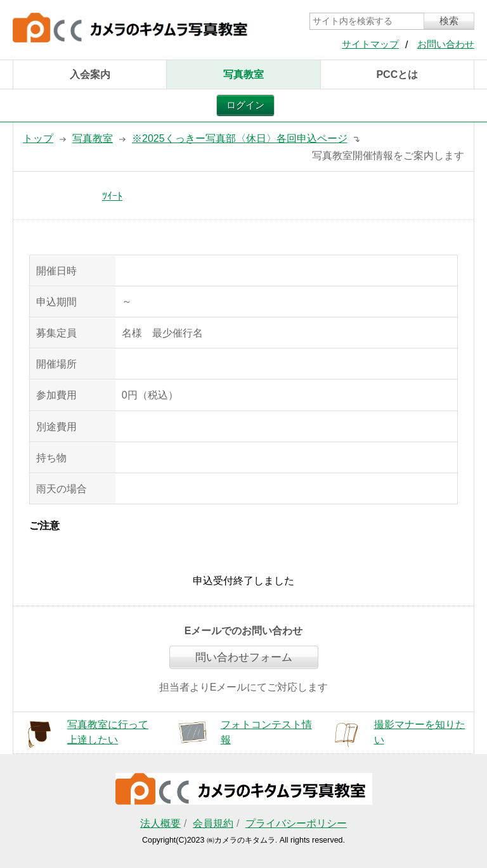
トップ (38, 138)
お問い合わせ (446, 44)
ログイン (245, 105)
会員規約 (213, 823)
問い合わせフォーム (244, 657)
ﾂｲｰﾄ (112, 196)
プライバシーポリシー (296, 823)
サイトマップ (370, 44)
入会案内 (90, 74)
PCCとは (397, 74)
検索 (449, 21)
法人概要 (160, 823)
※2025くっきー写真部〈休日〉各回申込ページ (240, 138)
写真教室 (243, 74)
